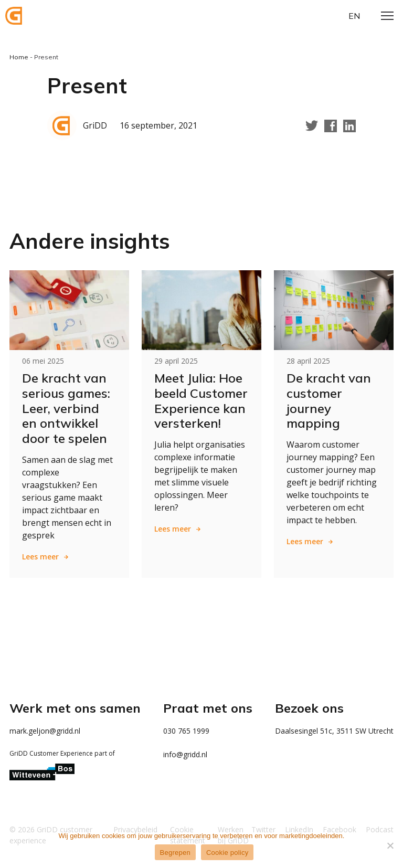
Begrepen (175, 853)
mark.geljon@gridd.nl (45, 731)
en (354, 16)
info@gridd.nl (185, 754)
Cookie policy (227, 853)
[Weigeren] (390, 845)
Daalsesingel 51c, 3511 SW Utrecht (334, 731)
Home (19, 57)
